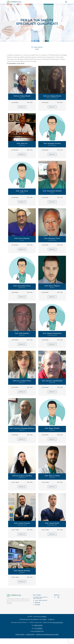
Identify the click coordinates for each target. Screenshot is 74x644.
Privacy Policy (20, 640)
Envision (44, 622)
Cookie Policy (30, 640)
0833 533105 (38, 631)
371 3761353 (38, 634)
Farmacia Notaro (58, 628)
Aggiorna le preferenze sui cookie (47, 640)
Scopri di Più (9, 603)
